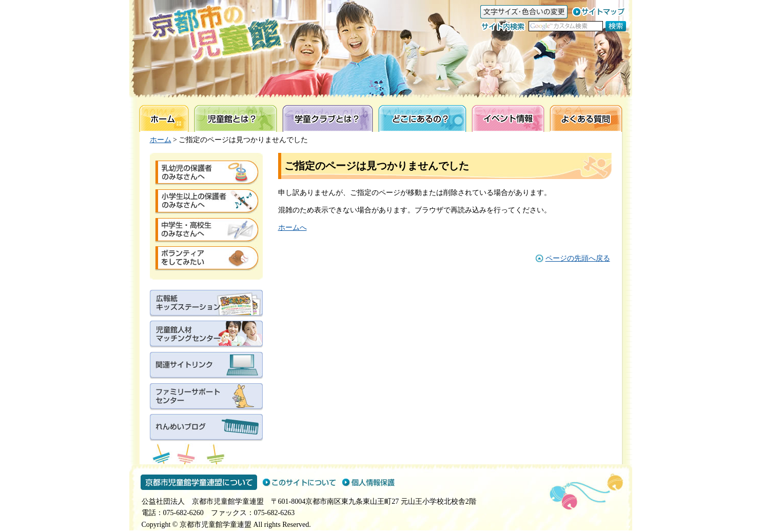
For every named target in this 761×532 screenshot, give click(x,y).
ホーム (161, 140)
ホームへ (292, 228)
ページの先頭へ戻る (578, 258)
